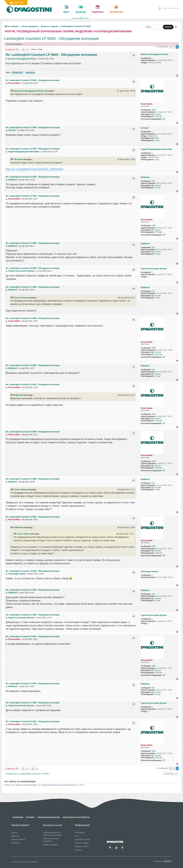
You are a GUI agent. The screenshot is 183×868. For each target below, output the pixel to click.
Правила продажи (51, 845)
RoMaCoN (145, 177)
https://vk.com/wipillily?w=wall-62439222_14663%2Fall (34, 169)
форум (80, 14)
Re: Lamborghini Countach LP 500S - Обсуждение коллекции (51, 55)
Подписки (15, 836)
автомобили (17, 73)
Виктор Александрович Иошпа (155, 54)
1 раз (157, 140)
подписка (98, 12)
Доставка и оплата (83, 839)
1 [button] (174, 47)
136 (153, 181)
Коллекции (18, 817)
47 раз (157, 188)
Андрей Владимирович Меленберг (156, 149)
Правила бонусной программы (51, 840)
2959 (154, 110)
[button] (170, 47)
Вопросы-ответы (82, 846)
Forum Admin (147, 104)
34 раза (158, 186)
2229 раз (159, 116)
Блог (77, 836)
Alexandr (145, 128)
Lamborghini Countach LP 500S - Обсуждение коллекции (52, 38)
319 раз (158, 114)
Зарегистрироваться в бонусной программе (53, 834)
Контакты (79, 850)
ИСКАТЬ (168, 27)
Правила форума (14, 44)
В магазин (19, 3)
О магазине (80, 833)
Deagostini (116, 12)
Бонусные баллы (18, 839)
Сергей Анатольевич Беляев (154, 269)
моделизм (30, 73)
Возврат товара (81, 843)
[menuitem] (169, 9)
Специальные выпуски (48, 817)
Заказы (14, 833)
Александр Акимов (149, 572)
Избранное (16, 843)
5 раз (157, 138)
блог (66, 12)
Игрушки (30, 817)
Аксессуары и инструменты (76, 817)
